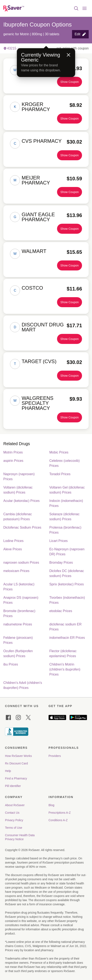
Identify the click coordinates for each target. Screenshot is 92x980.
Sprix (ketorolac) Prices (67, 584)
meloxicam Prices (16, 571)
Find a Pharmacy (16, 778)
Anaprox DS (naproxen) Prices (21, 600)
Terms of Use (14, 828)
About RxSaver (15, 805)
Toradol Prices (60, 474)
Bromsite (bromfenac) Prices (19, 613)
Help (8, 771)
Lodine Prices (13, 541)
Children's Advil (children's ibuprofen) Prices (23, 685)
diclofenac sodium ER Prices (65, 627)
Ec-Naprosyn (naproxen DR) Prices (67, 552)
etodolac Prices (61, 611)
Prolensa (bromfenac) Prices (65, 530)
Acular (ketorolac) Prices (21, 501)
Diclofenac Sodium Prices (22, 527)
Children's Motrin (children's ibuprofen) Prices (65, 669)
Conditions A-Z (58, 820)
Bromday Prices (61, 563)
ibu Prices (11, 664)
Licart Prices (58, 541)
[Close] (68, 55)
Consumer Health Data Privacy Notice (20, 837)
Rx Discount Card (16, 763)
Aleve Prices (13, 549)
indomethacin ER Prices (67, 638)
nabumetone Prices (18, 624)
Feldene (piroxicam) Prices (18, 640)
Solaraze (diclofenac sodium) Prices (64, 517)
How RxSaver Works (18, 756)
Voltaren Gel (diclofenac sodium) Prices (67, 490)
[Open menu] (85, 8)
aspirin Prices (13, 461)
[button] (80, 34)
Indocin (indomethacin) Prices (66, 503)
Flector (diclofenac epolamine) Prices (63, 654)
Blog (51, 805)
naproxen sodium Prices (21, 563)
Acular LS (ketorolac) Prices (19, 587)
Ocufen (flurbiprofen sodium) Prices (18, 654)
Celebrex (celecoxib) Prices (65, 463)
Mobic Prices (59, 452)
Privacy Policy (14, 820)
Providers (55, 756)
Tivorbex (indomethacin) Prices (67, 600)
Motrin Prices (13, 452)
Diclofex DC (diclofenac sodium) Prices (67, 573)
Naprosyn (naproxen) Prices (19, 477)
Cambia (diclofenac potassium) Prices (18, 517)
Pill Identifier (13, 786)
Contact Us (12, 813)
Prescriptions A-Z (60, 813)
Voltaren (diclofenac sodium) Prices (18, 490)
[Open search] (76, 8)
